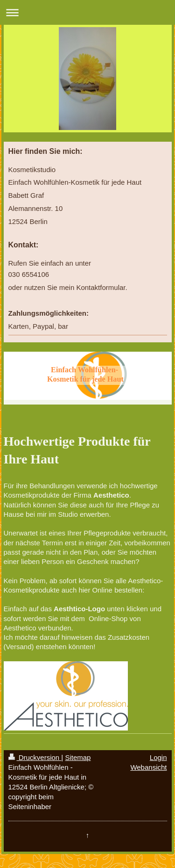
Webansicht (148, 767)
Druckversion (35, 757)
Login (158, 757)
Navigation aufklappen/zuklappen (87, 12)
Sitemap (78, 757)
